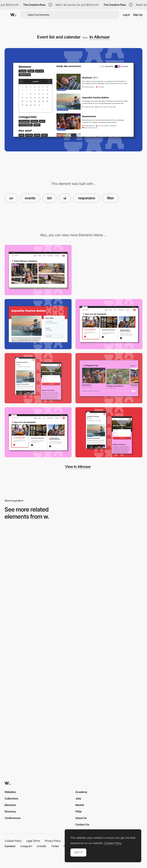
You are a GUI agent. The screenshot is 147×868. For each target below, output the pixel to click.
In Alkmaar (100, 37)
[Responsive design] (38, 378)
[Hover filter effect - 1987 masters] (38, 664)
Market (80, 805)
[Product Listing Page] (38, 609)
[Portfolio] (38, 718)
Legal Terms (33, 841)
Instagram (26, 846)
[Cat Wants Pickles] (109, 664)
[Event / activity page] (38, 324)
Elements (10, 805)
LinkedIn (42, 846)
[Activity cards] (38, 270)
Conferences (13, 818)
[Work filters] (38, 553)
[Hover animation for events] (109, 270)
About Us (81, 818)
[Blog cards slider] (109, 378)
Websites (10, 792)
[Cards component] (109, 324)
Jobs (78, 798)
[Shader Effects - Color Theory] (109, 552)
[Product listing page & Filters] (109, 718)
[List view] (109, 609)
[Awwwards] (13, 15)
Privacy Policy (53, 841)
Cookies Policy (13, 841)
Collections (11, 798)
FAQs (79, 811)
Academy (81, 792)
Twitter (55, 846)
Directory (10, 811)
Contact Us (82, 824)
